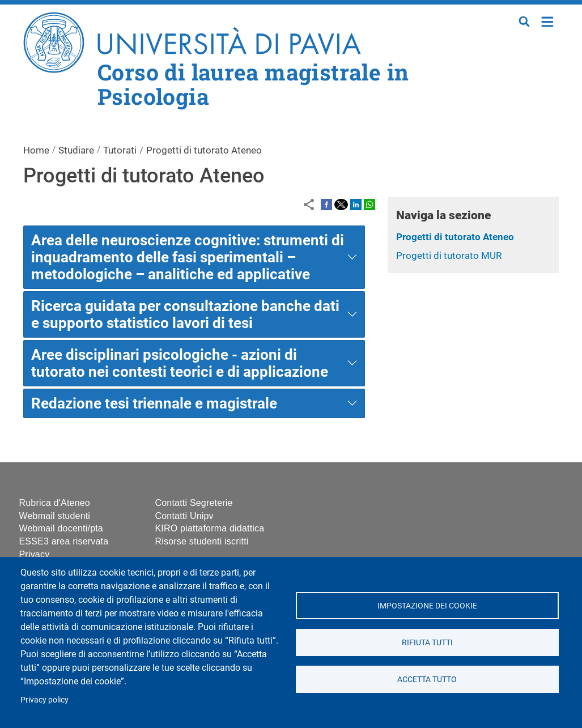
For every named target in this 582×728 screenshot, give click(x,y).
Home (548, 21)
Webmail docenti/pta (61, 528)
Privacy (35, 554)
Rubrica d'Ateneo (55, 503)
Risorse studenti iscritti (202, 541)
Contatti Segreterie (194, 503)
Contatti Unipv (184, 516)
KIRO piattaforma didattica (210, 528)
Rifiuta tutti (427, 642)
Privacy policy (44, 700)
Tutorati (120, 150)
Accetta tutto (427, 679)
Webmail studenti (55, 516)
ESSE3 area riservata (64, 541)
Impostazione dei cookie (427, 606)
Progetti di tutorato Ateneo (455, 237)
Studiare (76, 150)
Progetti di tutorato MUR (449, 256)
